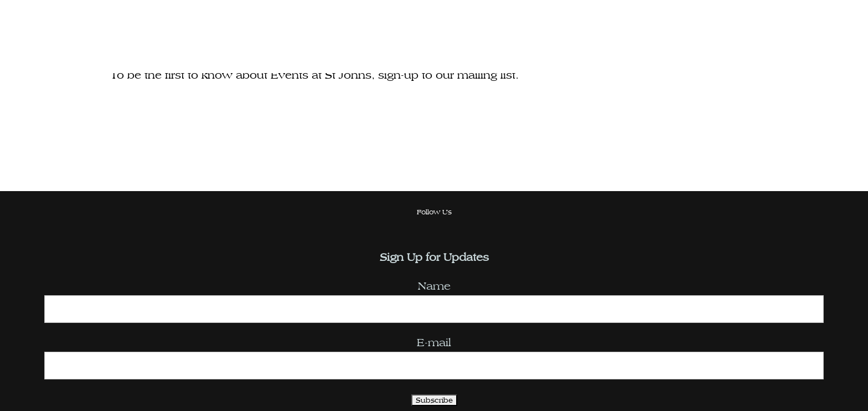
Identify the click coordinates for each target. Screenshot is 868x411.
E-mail (434, 343)
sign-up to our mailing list (447, 75)
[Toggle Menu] (831, 50)
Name (434, 286)
